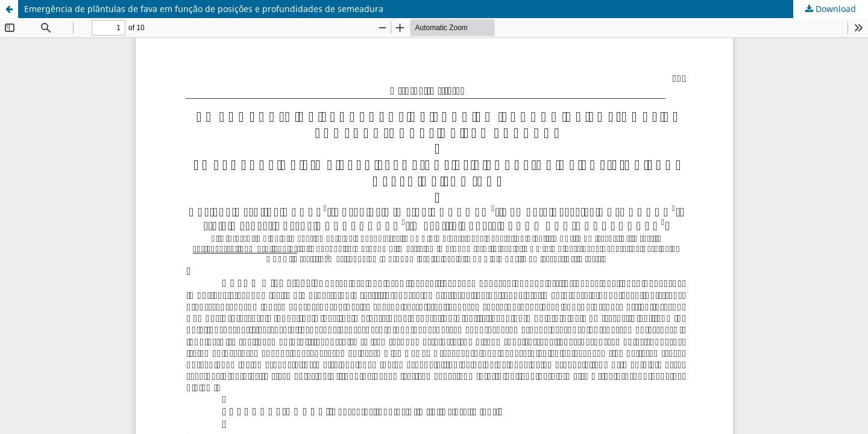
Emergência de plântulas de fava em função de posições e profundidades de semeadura (204, 9)
